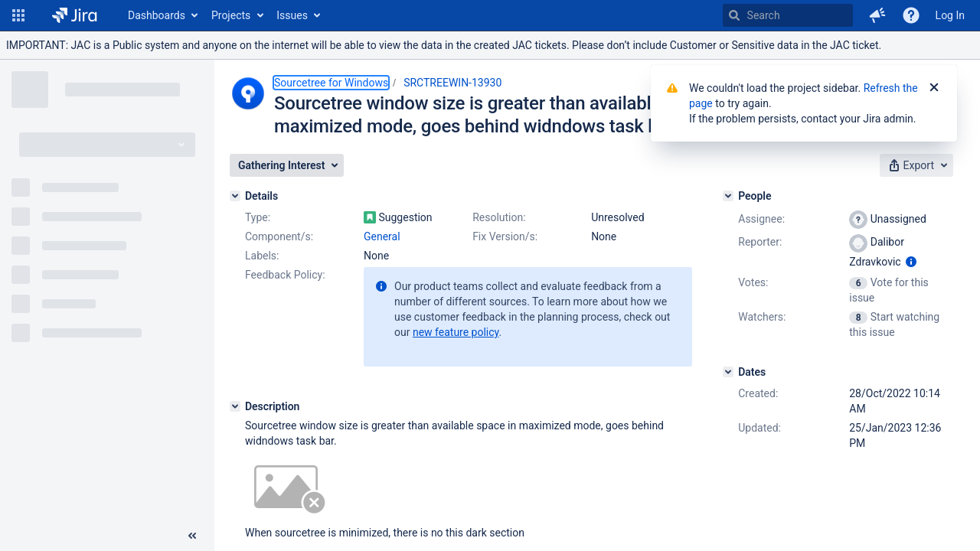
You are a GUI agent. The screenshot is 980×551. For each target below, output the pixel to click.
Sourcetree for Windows (331, 83)
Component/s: (279, 236)
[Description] (235, 406)
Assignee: (761, 219)
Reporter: (760, 242)
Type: (258, 217)
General (382, 236)
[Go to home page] (75, 15)
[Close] (934, 88)
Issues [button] (292, 15)
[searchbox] (788, 15)
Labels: (262, 256)
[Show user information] (911, 262)
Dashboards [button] (157, 15)
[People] (728, 196)
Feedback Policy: (285, 275)
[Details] (235, 196)
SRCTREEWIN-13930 (452, 83)
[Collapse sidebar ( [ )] (192, 536)
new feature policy (456, 332)
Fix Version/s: (505, 236)
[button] (18, 15)
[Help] (911, 15)
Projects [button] (231, 15)
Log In (950, 15)
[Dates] (728, 372)
